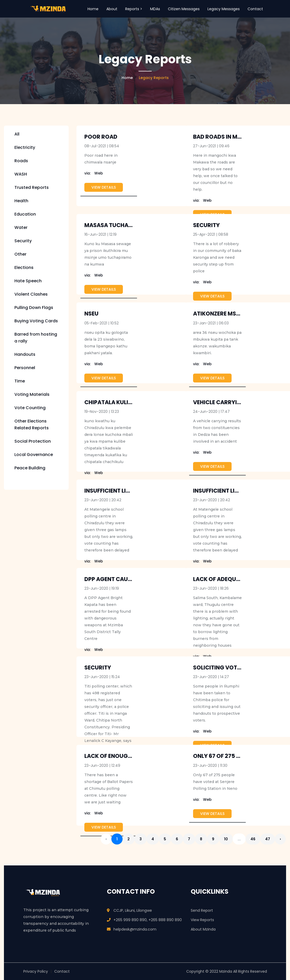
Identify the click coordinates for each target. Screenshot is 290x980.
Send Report (202, 910)
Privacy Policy (36, 971)
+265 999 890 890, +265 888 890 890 (148, 920)
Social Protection (33, 441)
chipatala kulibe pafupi (119, 402)
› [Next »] (280, 839)
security (206, 225)
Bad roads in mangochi (228, 137)
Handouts (25, 354)
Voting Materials (32, 394)
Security (23, 241)
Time (20, 381)
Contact (255, 9)
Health (21, 201)
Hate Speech (28, 281)
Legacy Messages (224, 9)
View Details (104, 187)
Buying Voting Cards (36, 321)
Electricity (25, 147)
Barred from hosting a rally (36, 338)
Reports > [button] (134, 9)
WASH (21, 174)
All (17, 134)
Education (25, 214)
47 (268, 839)
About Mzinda (203, 929)
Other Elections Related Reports (32, 424)
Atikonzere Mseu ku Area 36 (234, 314)
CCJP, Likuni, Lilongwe (133, 910)
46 (253, 839)
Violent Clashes (31, 294)
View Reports (202, 920)
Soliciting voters (220, 668)
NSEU (91, 314)
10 (226, 839)
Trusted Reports (32, 187)
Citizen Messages (184, 9)
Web (94, 173)
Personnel (25, 368)
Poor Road (101, 137)
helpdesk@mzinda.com (135, 929)
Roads (21, 161)
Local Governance (34, 455)
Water (21, 227)
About (112, 9)
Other (20, 254)
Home (93, 9)
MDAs (155, 9)
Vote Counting (30, 408)
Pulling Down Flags (34, 308)
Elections (24, 267)
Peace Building (30, 468)
